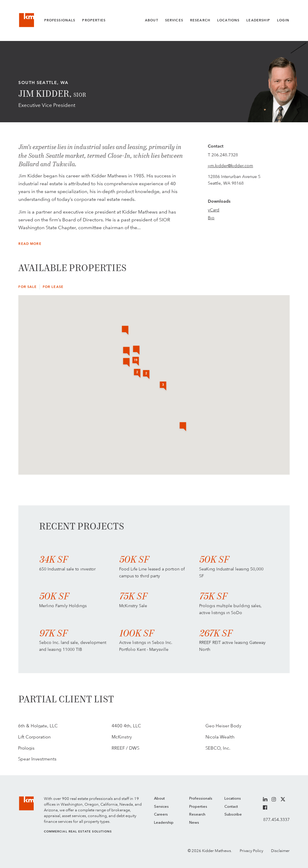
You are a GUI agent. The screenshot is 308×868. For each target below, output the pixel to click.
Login (283, 20)
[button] (126, 363)
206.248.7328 (225, 155)
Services (174, 20)
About (152, 20)
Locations (228, 20)
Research (200, 20)
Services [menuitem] (161, 807)
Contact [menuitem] (231, 807)
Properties (94, 20)
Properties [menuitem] (198, 807)
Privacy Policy (251, 851)
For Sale (28, 287)
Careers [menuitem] (161, 815)
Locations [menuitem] (233, 799)
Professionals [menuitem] (201, 799)
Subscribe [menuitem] (233, 815)
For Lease (53, 287)
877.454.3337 (276, 820)
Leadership (258, 20)
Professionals (60, 20)
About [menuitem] (159, 799)
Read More (30, 244)
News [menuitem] (194, 823)
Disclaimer (280, 851)
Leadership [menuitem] (164, 823)
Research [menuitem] (197, 815)
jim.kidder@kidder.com (230, 166)
